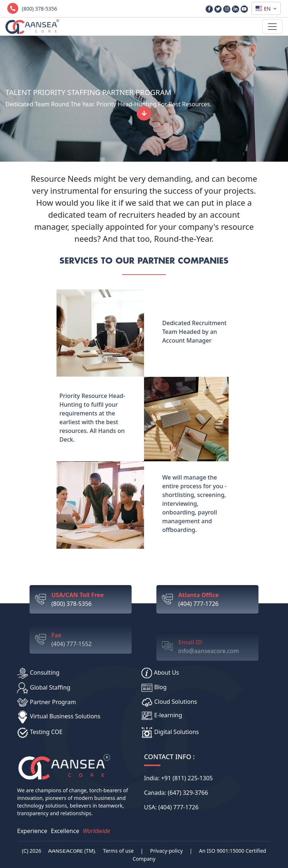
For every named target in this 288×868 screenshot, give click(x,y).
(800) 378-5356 (89, 599)
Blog (154, 687)
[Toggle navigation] (272, 27)
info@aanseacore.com (216, 656)
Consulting (38, 673)
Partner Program (46, 703)
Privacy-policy (166, 851)
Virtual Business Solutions (59, 717)
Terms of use (118, 851)
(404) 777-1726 (216, 613)
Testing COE (40, 733)
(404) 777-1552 (89, 652)
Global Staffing (44, 688)
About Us (160, 673)
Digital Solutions (170, 733)
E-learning (162, 716)
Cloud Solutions (169, 702)
